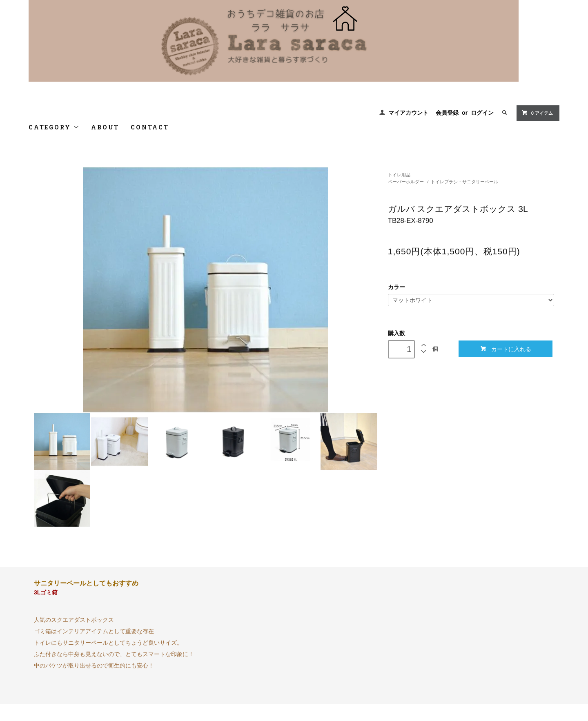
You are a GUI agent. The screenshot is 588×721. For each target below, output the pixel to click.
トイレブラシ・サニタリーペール (464, 182)
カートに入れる (506, 349)
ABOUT (105, 127)
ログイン (482, 113)
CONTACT (150, 127)
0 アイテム (537, 113)
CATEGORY (54, 127)
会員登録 (447, 113)
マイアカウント (408, 113)
